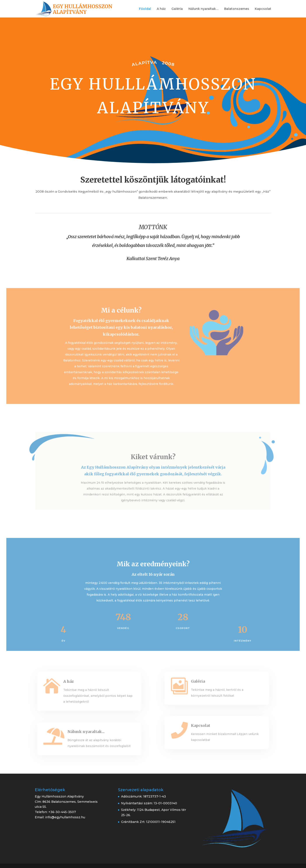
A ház (161, 9)
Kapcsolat (263, 9)
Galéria (177, 9)
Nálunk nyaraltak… (203, 9)
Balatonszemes (237, 9)
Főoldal (145, 9)
